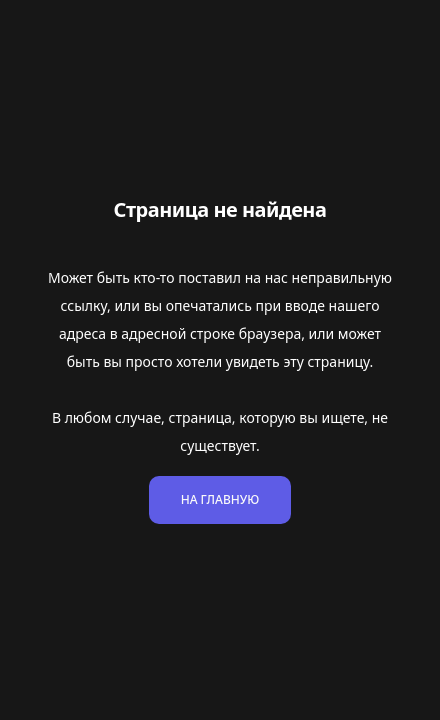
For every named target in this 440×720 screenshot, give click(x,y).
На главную (220, 499)
